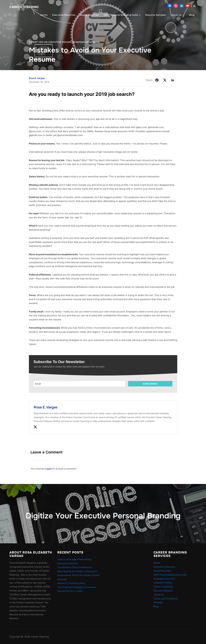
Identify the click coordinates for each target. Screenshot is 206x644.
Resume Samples (156, 15)
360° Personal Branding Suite (121, 15)
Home (44, 15)
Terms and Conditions (166, 599)
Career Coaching (163, 587)
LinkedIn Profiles (163, 583)
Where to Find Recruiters (71, 583)
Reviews (158, 602)
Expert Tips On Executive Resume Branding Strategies (64, 42)
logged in (50, 469)
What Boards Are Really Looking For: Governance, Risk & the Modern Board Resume (78, 575)
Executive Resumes (64, 15)
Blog (192, 15)
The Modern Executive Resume (75, 567)
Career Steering (24, 7)
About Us (176, 15)
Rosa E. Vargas (37, 78)
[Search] (194, 6)
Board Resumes (89, 15)
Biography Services (164, 579)
